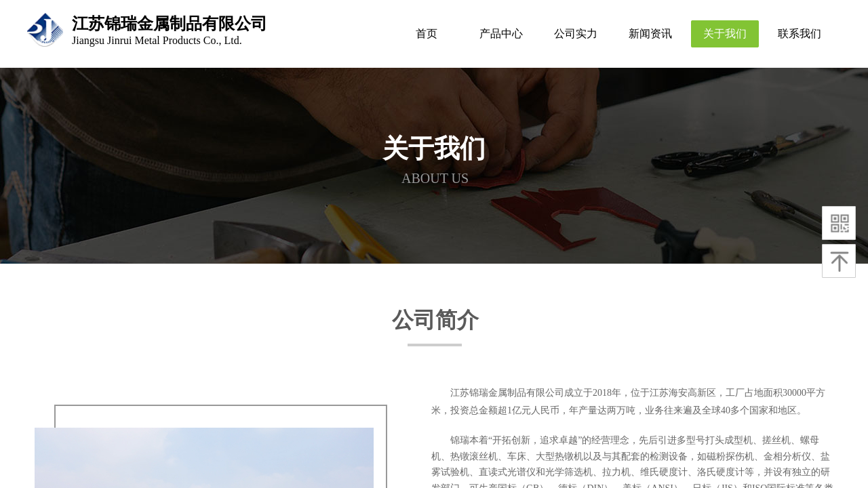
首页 (427, 34)
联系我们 (800, 34)
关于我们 (725, 34)
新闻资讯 (650, 34)
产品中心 (501, 34)
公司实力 (576, 34)
